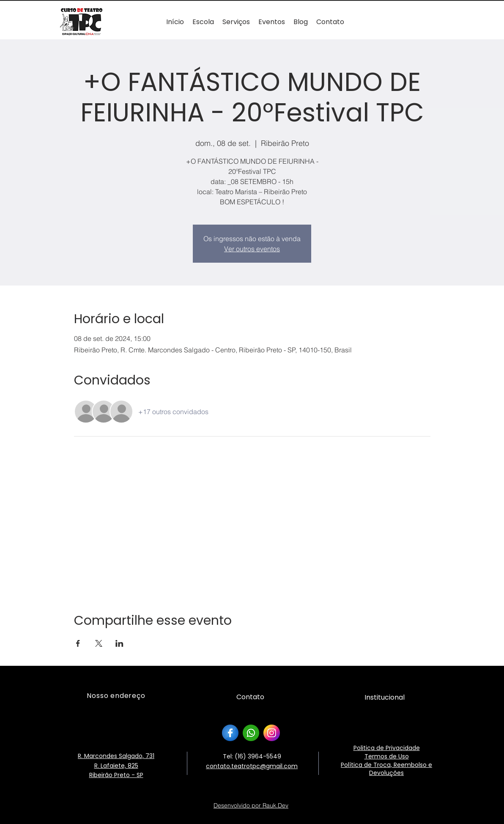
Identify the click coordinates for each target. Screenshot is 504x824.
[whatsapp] (251, 733)
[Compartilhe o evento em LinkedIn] (119, 643)
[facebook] (230, 733)
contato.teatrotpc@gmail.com (252, 766)
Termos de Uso (387, 756)
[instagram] (272, 733)
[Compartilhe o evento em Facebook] (78, 643)
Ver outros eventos (252, 249)
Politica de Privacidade (387, 748)
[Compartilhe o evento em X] (99, 643)
